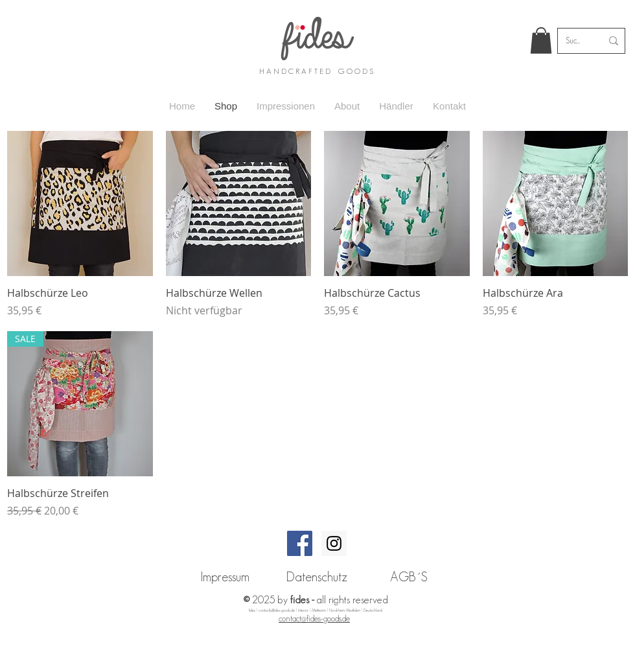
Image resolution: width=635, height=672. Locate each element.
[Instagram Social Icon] (334, 543)
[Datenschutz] (317, 577)
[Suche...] (574, 41)
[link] (541, 41)
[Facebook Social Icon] (300, 543)
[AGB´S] (409, 577)
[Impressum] (225, 577)
